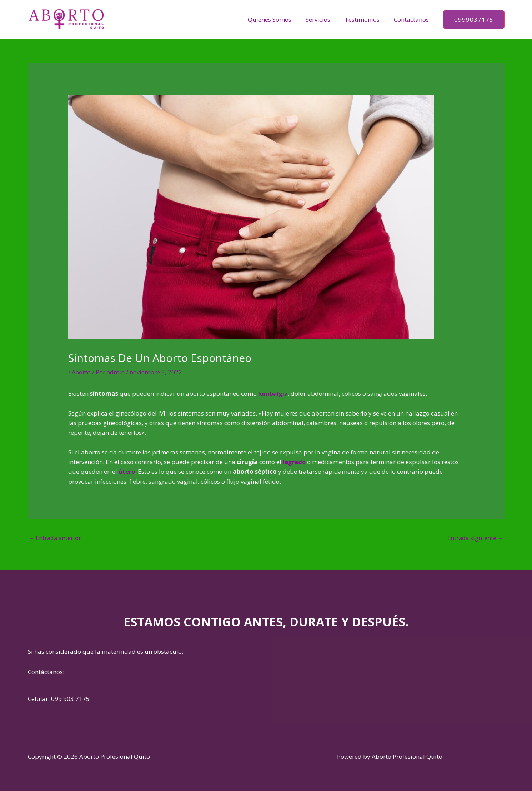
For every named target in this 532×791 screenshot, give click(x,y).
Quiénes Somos (277, 19)
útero (127, 471)
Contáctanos (412, 19)
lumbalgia (273, 394)
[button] (474, 19)
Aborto (82, 372)
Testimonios (365, 19)
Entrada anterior (56, 538)
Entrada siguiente (475, 538)
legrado (295, 462)
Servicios (323, 19)
